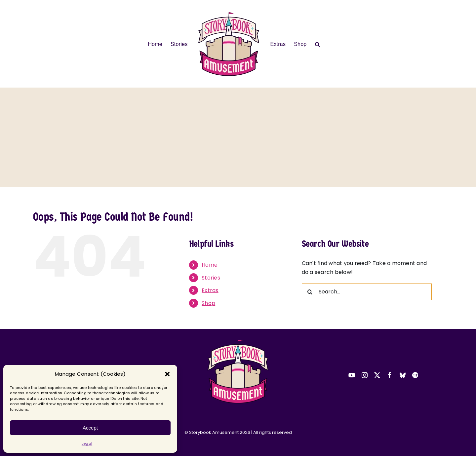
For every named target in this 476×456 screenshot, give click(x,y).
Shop (208, 303)
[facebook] (390, 375)
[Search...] (367, 292)
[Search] (310, 292)
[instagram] (365, 375)
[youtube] (352, 375)
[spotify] (415, 375)
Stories (211, 278)
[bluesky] (403, 375)
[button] (167, 374)
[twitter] (377, 375)
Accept (90, 428)
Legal (87, 443)
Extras (210, 290)
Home (210, 265)
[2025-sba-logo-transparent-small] (238, 341)
